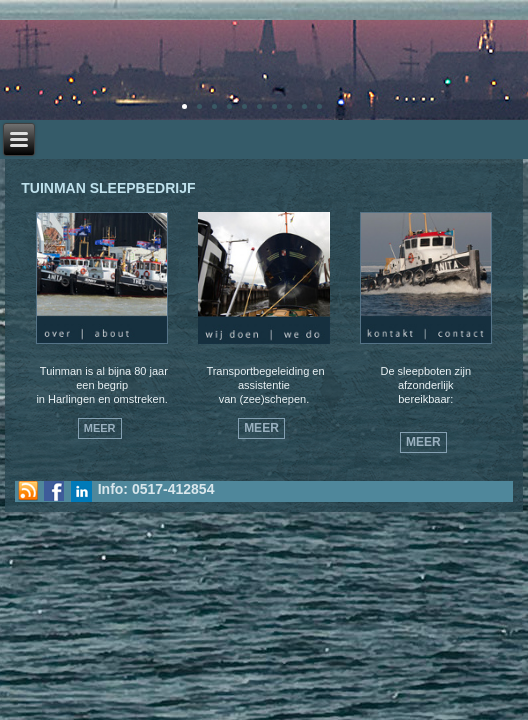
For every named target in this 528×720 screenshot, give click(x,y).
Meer (100, 428)
